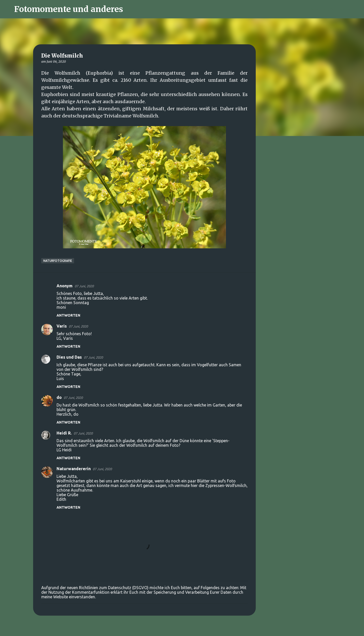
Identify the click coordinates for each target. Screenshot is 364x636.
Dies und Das (69, 357)
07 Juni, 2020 (84, 286)
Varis (62, 326)
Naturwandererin (74, 469)
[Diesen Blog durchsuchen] (333, 9)
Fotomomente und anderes (69, 9)
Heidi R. (64, 433)
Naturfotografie (58, 261)
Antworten (68, 315)
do (59, 397)
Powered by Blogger (182, 629)
